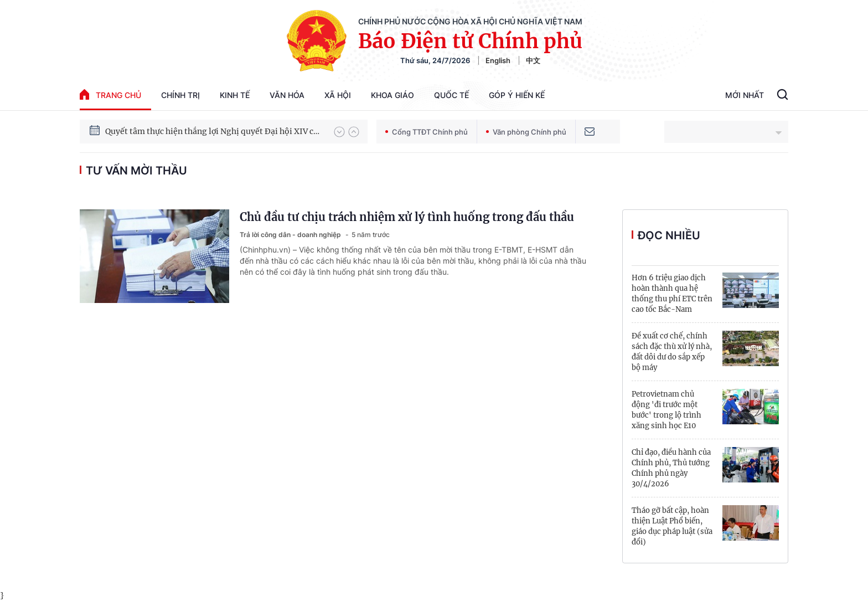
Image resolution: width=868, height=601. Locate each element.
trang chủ (110, 94)
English (498, 60)
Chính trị (180, 95)
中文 (533, 60)
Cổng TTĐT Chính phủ (427, 132)
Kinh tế (235, 95)
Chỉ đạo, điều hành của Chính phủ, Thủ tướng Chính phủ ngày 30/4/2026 (671, 468)
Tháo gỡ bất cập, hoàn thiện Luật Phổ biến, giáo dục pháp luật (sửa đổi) (672, 526)
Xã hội (338, 95)
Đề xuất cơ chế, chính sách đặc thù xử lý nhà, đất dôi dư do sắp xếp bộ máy (672, 352)
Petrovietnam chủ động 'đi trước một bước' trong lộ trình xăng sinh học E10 (666, 410)
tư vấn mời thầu (136, 171)
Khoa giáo (392, 95)
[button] (339, 132)
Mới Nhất (745, 95)
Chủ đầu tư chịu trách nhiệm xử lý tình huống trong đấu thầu (407, 217)
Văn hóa (287, 95)
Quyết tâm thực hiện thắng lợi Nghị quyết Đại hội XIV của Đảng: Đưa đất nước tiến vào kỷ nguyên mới (214, 131)
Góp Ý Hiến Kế (517, 95)
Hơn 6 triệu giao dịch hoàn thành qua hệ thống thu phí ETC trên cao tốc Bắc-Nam (672, 294)
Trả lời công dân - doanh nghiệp (291, 235)
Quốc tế (451, 95)
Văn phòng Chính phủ (526, 132)
